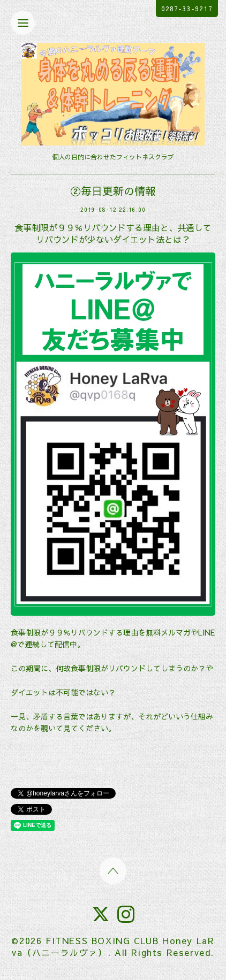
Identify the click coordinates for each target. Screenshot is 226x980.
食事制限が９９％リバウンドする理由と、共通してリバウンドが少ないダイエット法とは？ (113, 233)
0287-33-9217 (187, 9)
